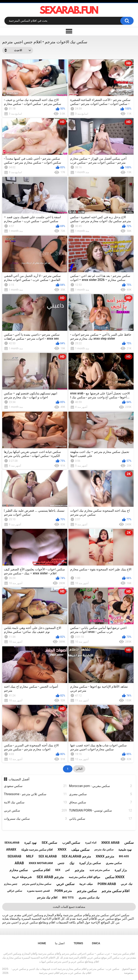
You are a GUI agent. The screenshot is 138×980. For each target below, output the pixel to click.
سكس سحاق (101, 802)
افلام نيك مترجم (47, 897)
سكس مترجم (87, 891)
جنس (61, 863)
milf (30, 856)
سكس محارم (19, 870)
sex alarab (48, 856)
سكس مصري (101, 794)
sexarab (14, 856)
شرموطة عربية (22, 877)
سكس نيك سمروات (35, 819)
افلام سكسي (42, 870)
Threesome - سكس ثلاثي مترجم (35, 794)
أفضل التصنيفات (19, 779)
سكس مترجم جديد (100, 870)
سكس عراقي (15, 891)
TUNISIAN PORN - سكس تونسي (101, 811)
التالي (79, 769)
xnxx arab (110, 843)
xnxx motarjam (41, 863)
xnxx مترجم (105, 856)
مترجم (79, 870)
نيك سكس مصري (89, 898)
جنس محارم (11, 884)
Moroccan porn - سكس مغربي (101, 786)
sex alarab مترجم (76, 856)
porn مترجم (63, 891)
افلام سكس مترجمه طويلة (37, 850)
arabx (11, 849)
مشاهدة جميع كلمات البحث (69, 907)
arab (19, 863)
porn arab (107, 884)
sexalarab (12, 843)
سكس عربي (35, 811)
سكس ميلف (80, 850)
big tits (68, 898)
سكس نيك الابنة (35, 802)
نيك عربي (127, 884)
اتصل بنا (60, 943)
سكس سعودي (35, 786)
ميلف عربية (86, 884)
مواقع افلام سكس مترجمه (84, 877)
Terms (78, 943)
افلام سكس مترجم (115, 891)
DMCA (96, 943)
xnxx (62, 849)
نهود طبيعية (125, 850)
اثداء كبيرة (91, 843)
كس (67, 870)
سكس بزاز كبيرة (90, 863)
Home (42, 943)
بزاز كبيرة (121, 870)
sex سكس (50, 843)
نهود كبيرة (30, 843)
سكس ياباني (101, 819)
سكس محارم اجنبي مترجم (37, 884)
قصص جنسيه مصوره (38, 891)
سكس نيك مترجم (104, 849)
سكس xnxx (115, 877)
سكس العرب (71, 843)
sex (58, 870)
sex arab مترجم (50, 877)
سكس (129, 843)
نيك (72, 863)
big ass (124, 856)
